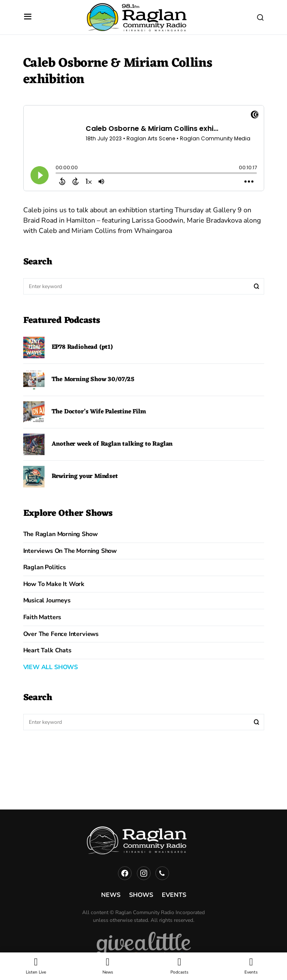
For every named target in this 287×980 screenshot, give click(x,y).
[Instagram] (144, 873)
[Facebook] (125, 873)
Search (256, 286)
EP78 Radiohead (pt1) (82, 347)
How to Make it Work (54, 584)
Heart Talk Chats (47, 650)
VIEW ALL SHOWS (51, 667)
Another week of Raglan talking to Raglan (112, 444)
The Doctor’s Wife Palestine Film (99, 412)
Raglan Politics (45, 567)
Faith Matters (42, 617)
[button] (28, 17)
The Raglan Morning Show (60, 534)
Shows (141, 895)
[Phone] (162, 873)
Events (174, 895)
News (111, 895)
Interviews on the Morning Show (70, 551)
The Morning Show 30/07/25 (93, 380)
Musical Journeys (47, 600)
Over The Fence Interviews (61, 634)
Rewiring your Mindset (85, 476)
